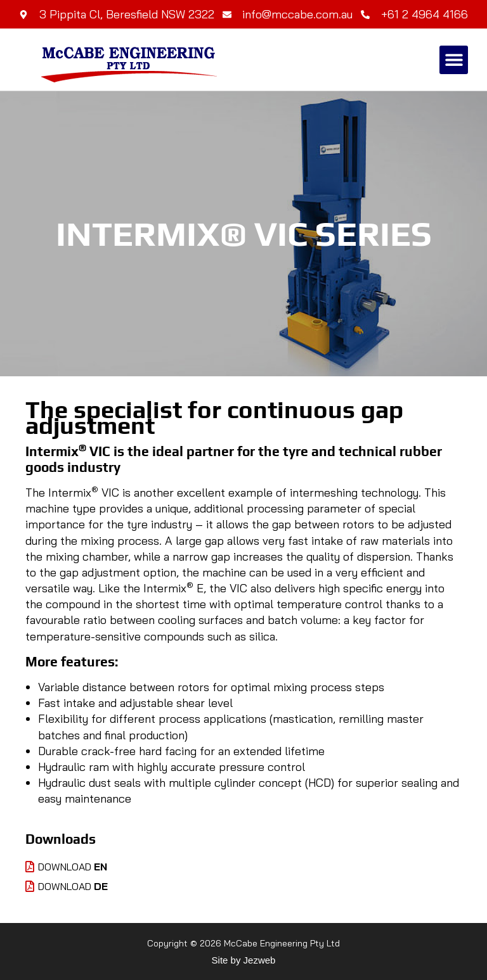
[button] (454, 60)
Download (66, 867)
